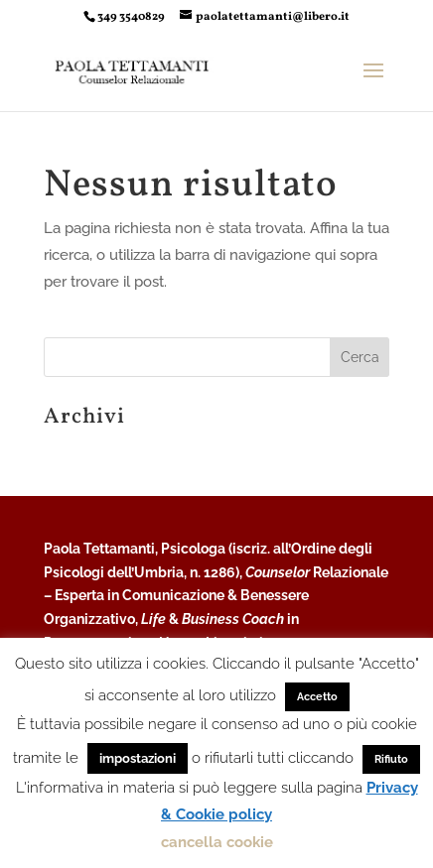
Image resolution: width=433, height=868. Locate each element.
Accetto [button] (317, 697)
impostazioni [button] (138, 758)
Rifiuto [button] (391, 759)
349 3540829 (131, 17)
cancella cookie (217, 842)
